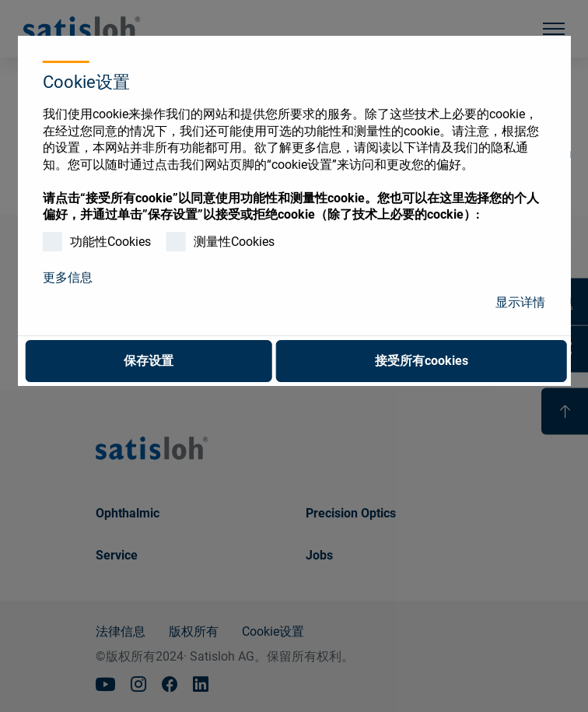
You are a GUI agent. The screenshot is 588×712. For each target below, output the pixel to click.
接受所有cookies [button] (422, 361)
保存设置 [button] (149, 361)
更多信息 (68, 277)
